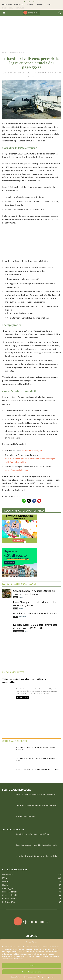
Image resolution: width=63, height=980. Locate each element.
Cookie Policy (16, 977)
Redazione (22, 616)
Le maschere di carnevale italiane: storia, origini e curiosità (36, 856)
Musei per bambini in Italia (25, 816)
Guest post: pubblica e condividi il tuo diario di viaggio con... (37, 794)
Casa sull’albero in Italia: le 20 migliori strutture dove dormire (34, 592)
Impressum (50, 977)
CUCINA (11, 8)
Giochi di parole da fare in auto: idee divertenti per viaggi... (36, 845)
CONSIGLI (31, 5)
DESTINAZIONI (19, 5)
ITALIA (16, 597)
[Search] (60, 13)
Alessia (32, 77)
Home (4, 52)
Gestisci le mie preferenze (32, 972)
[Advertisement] (31, 34)
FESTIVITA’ (41, 5)
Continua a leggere (23, 697)
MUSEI (4, 8)
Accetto (31, 966)
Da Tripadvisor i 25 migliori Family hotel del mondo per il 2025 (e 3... (35, 626)
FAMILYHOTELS (7, 5)
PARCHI (49, 5)
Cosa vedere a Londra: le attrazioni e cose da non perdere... (36, 805)
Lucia (27, 631)
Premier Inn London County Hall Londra (35, 613)
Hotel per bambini (19, 631)
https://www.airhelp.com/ (16, 470)
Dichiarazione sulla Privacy (33, 977)
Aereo (22, 52)
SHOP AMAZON (20, 8)
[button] (4, 13)
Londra (16, 608)
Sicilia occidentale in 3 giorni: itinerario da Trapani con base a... (38, 769)
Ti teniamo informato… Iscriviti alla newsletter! (24, 681)
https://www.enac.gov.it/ (33, 451)
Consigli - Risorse (13, 52)
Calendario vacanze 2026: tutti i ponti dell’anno (32, 834)
